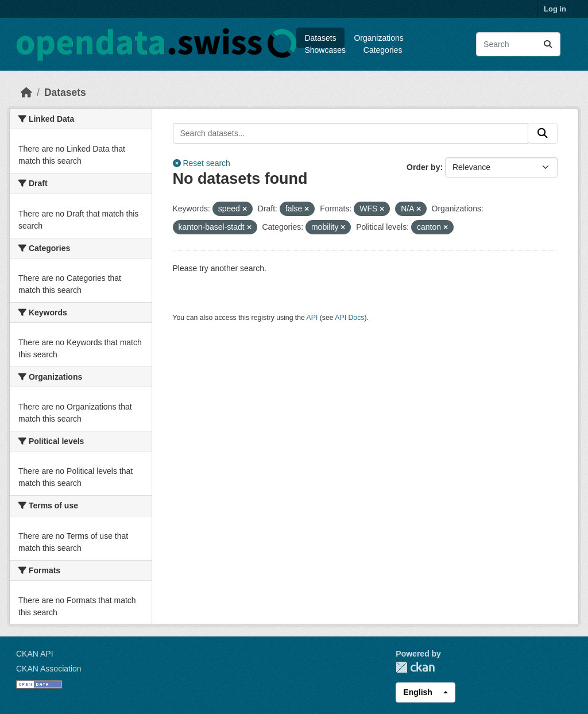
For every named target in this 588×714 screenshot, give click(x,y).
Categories (383, 50)
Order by (423, 167)
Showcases (325, 50)
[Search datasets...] (518, 44)
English (418, 692)
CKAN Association (49, 669)
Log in (555, 9)
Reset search (202, 163)
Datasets (320, 38)
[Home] (26, 92)
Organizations (378, 38)
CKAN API (35, 654)
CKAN (415, 667)
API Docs (349, 318)
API (312, 318)
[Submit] (548, 44)
